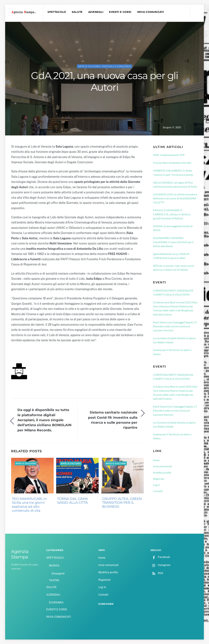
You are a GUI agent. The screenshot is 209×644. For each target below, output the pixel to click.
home (156, 460)
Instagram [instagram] (160, 565)
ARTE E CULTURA (89, 66)
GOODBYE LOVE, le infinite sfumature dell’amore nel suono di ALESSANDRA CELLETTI (175, 198)
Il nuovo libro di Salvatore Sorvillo (172, 163)
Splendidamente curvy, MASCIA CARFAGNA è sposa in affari (171, 256)
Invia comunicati (162, 466)
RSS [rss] (157, 573)
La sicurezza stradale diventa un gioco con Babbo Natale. (174, 340)
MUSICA (54, 566)
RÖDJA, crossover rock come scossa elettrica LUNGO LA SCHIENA (174, 268)
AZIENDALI (96, 12)
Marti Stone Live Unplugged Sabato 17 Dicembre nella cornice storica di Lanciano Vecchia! (175, 326)
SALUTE (77, 12)
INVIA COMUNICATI (151, 12)
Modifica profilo (162, 473)
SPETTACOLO (57, 12)
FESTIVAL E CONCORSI (116, 66)
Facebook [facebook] (160, 557)
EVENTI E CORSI (120, 12)
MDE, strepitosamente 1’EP (169, 155)
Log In (157, 485)
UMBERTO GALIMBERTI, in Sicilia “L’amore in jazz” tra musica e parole (173, 172)
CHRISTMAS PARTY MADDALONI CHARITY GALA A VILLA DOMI (173, 292)
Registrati (159, 479)
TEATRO (54, 580)
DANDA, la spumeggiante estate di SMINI (173, 228)
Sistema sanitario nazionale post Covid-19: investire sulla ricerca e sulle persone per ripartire (113, 420)
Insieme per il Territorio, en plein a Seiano (172, 352)
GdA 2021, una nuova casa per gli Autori (104, 81)
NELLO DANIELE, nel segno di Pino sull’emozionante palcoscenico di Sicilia (175, 184)
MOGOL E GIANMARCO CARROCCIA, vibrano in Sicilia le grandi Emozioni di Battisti (172, 214)
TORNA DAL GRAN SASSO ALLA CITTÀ (72, 501)
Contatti (158, 491)
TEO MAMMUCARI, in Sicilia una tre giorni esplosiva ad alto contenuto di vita (29, 505)
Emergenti (58, 574)
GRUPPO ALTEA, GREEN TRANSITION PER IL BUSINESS (122, 503)
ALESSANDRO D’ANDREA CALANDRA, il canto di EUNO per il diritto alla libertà (173, 242)
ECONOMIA (56, 602)
